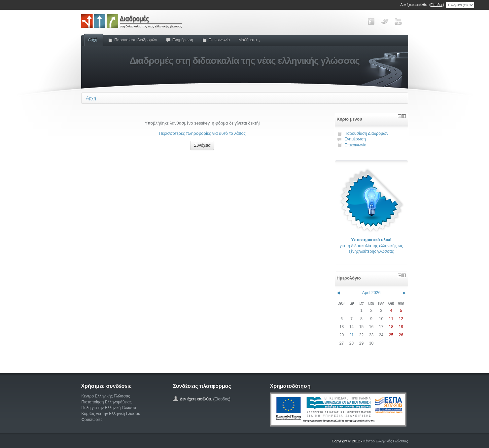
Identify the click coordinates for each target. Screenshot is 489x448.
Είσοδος (437, 5)
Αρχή (93, 40)
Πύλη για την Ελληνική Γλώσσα (109, 408)
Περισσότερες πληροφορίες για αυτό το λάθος (202, 133)
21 (351, 335)
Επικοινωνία (216, 40)
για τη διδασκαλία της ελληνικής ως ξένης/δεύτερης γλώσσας (371, 246)
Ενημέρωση (179, 40)
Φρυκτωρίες (92, 420)
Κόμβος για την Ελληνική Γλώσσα (111, 414)
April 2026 (371, 293)
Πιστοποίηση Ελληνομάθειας (107, 402)
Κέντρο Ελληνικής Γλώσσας (106, 396)
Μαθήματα (249, 40)
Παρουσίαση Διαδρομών (132, 40)
